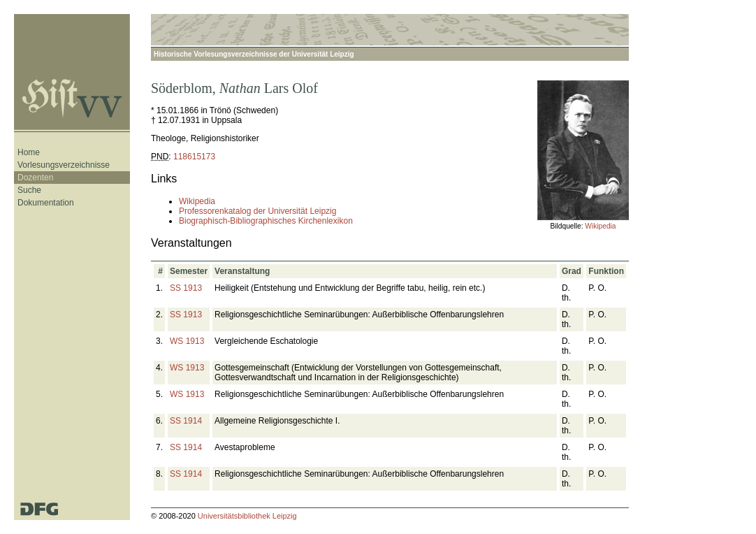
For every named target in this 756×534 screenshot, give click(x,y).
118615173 (194, 157)
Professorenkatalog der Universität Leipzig (257, 211)
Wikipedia (600, 226)
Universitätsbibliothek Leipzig (247, 516)
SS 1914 (186, 421)
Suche (29, 190)
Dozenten (35, 178)
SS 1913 (186, 288)
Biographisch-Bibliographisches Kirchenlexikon (266, 221)
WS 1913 (187, 341)
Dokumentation (46, 203)
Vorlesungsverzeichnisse (64, 165)
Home (29, 152)
